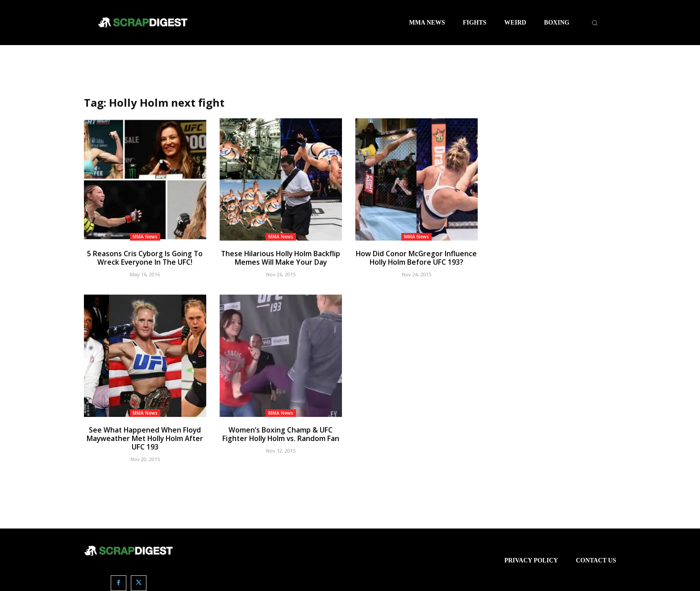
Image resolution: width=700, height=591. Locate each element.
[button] (595, 23)
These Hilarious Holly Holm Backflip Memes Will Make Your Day (281, 258)
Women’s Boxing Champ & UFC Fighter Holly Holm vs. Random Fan (281, 433)
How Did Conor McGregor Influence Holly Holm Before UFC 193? (416, 258)
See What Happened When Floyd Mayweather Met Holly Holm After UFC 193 (145, 437)
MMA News (145, 237)
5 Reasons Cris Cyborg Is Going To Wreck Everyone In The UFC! (145, 258)
